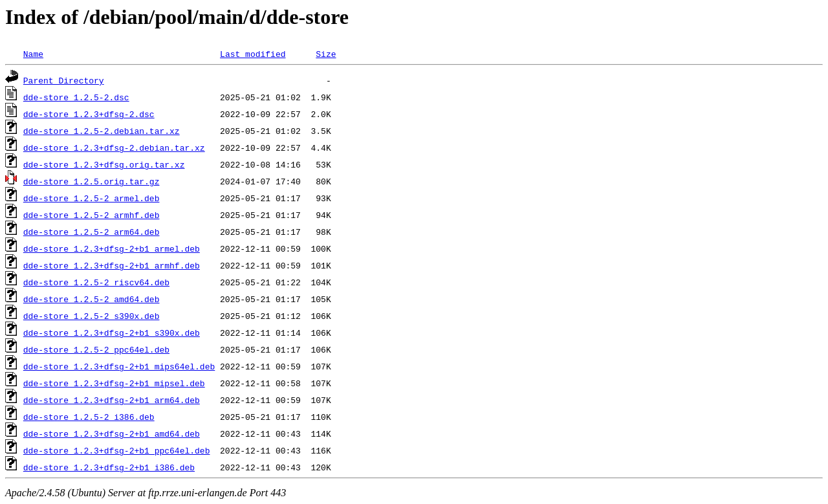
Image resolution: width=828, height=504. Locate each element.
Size (326, 54)
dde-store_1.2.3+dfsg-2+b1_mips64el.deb (119, 366)
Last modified (253, 54)
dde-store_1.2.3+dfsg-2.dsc (89, 114)
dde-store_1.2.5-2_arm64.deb (92, 232)
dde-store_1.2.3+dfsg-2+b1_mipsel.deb (114, 383)
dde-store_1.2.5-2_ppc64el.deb (96, 349)
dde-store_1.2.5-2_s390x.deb (92, 316)
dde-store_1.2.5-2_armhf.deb (92, 215)
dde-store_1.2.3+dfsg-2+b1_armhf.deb (112, 265)
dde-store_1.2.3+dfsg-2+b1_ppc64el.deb (117, 450)
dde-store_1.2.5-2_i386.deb (89, 417)
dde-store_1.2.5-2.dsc (76, 97)
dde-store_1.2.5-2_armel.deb (92, 198)
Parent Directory (64, 80)
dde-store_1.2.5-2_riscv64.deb (96, 282)
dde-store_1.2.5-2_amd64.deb (92, 299)
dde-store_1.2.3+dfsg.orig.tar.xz (104, 164)
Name (33, 54)
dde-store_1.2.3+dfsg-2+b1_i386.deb (109, 467)
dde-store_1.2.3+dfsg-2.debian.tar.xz (114, 148)
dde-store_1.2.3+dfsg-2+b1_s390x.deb (112, 333)
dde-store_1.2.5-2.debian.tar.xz (102, 131)
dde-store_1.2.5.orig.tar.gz (92, 181)
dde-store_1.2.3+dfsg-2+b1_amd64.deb (112, 433)
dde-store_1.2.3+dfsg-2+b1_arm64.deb (112, 400)
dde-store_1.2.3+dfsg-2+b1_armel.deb (112, 248)
